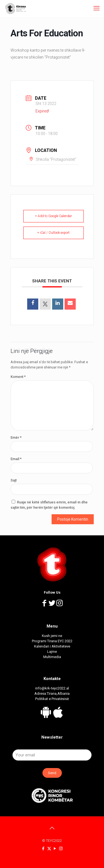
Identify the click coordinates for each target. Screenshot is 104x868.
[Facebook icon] (43, 849)
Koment (18, 377)
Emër (16, 437)
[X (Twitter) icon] (49, 849)
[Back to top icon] (52, 828)
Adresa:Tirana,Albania (52, 693)
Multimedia (52, 657)
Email (16, 459)
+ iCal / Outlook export (53, 233)
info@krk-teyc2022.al (52, 688)
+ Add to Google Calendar (53, 216)
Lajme (52, 652)
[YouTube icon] (55, 849)
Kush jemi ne (52, 636)
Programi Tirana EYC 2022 (52, 641)
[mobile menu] (97, 8)
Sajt (14, 480)
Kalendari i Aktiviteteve (52, 646)
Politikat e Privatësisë (52, 699)
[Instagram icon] (61, 849)
